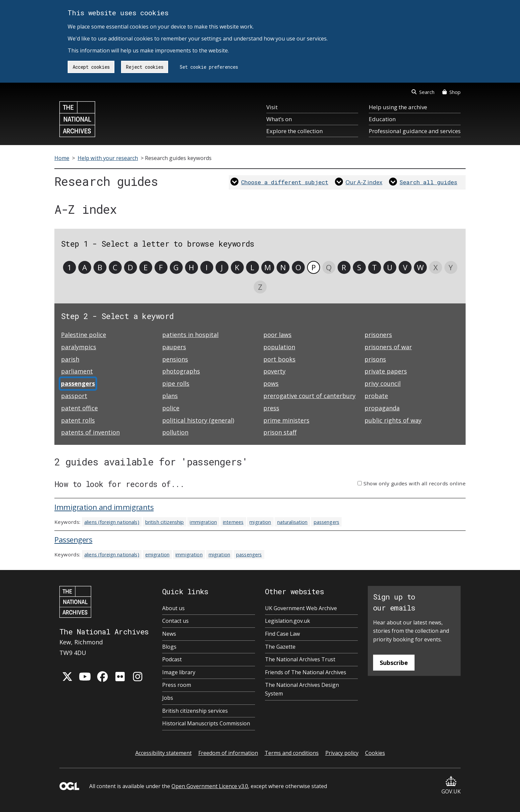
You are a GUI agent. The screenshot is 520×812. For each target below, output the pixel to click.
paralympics (79, 347)
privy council (383, 383)
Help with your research (108, 158)
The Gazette (280, 647)
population (279, 347)
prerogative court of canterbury (309, 396)
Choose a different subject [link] (285, 182)
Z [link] (260, 287)
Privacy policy (342, 753)
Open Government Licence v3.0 (210, 786)
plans (170, 396)
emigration (157, 555)
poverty (274, 371)
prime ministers (286, 420)
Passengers (73, 540)
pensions (175, 359)
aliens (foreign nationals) (112, 522)
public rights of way (393, 420)
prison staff (280, 432)
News (169, 634)
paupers (174, 347)
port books (279, 359)
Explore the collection (294, 131)
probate (376, 396)
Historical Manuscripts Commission (206, 723)
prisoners (378, 335)
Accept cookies (91, 67)
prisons (375, 359)
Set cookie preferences (209, 67)
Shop (452, 92)
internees (233, 522)
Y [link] (451, 267)
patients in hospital (190, 335)
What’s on (279, 119)
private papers (386, 371)
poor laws (277, 335)
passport (74, 396)
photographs (181, 371)
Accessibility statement (163, 753)
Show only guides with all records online (415, 483)
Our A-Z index (364, 182)
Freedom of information (228, 753)
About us (173, 608)
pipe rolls (176, 383)
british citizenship (165, 522)
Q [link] (329, 267)
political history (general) (198, 420)
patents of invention (90, 432)
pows (271, 383)
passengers (326, 522)
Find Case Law (282, 634)
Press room (177, 685)
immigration (203, 522)
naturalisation (292, 522)
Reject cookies (145, 67)
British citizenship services (195, 711)
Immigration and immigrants (104, 507)
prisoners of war (388, 347)
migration (260, 522)
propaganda (382, 408)
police (171, 408)
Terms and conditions (292, 753)
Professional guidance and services (415, 131)
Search (423, 92)
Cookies (375, 753)
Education (382, 119)
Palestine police (84, 335)
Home (62, 158)
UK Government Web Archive (301, 608)
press (271, 408)
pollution (175, 432)
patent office (79, 408)
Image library (179, 672)
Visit (272, 107)
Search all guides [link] (428, 182)
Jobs (168, 698)
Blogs (169, 647)
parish (70, 359)
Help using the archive (398, 107)
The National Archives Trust (300, 659)
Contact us (175, 621)
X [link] (436, 267)
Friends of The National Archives (306, 672)
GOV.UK (451, 786)
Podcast (172, 659)
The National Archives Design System (302, 689)
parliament (77, 371)
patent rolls (78, 420)
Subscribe (394, 663)
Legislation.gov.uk (288, 621)
